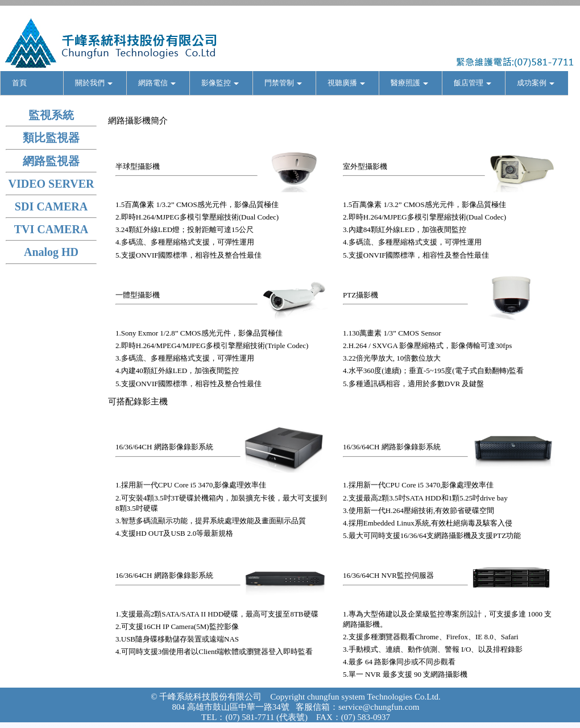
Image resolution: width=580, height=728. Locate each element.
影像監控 (220, 83)
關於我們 (94, 83)
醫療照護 (409, 83)
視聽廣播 (346, 83)
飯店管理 (473, 83)
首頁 (19, 83)
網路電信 (157, 83)
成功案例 (536, 83)
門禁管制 (283, 83)
